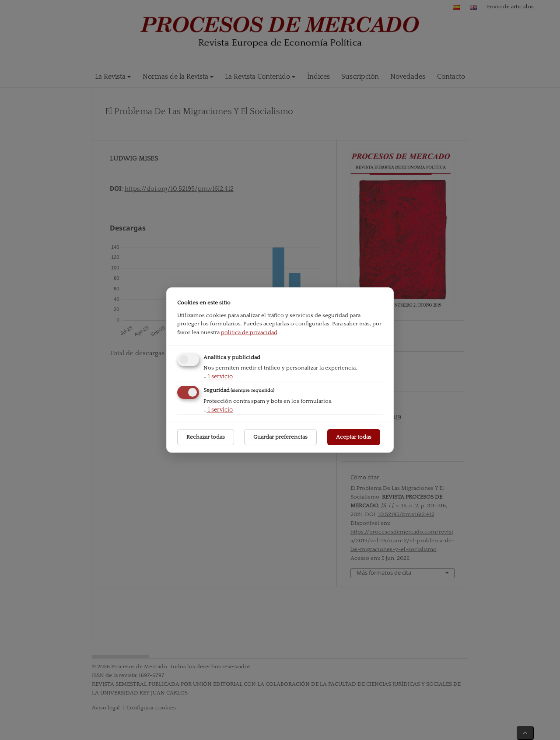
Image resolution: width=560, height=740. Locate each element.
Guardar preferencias (280, 437)
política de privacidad (249, 332)
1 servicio (218, 377)
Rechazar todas (206, 437)
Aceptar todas (354, 437)
